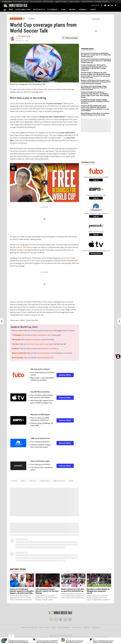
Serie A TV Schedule (87, 1)
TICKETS (93, 9)
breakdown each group (33, 339)
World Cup (33, 481)
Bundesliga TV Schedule (102, 1)
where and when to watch (42, 335)
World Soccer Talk (59, 481)
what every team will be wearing (39, 344)
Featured (14, 481)
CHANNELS (84, 9)
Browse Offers (65, 375)
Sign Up (96, 180)
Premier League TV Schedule (21, 1)
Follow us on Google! (71, 38)
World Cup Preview (68, 258)
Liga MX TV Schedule (61, 1)
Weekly (23, 481)
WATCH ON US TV (39, 9)
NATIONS (73, 9)
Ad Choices (87, 627)
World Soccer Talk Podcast (22, 247)
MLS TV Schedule (48, 1)
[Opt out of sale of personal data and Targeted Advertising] (4, 641)
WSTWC (71, 481)
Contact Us (96, 627)
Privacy (53, 627)
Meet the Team (44, 627)
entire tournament (44, 353)
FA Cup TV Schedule (36, 1)
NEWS (11, 9)
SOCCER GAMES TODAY (23, 9)
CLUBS (64, 9)
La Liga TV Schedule (74, 1)
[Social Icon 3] (65, 619)
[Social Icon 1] (56, 619)
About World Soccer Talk (30, 627)
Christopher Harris (24, 36)
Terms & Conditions (64, 627)
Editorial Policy (77, 627)
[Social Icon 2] (60, 619)
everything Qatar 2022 (45, 358)
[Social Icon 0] (51, 619)
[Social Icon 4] (70, 619)
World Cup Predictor (51, 348)
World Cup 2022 (45, 481)
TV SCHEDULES (53, 9)
